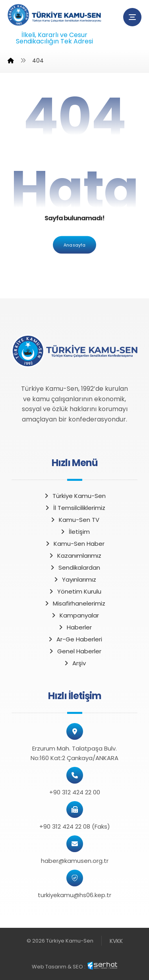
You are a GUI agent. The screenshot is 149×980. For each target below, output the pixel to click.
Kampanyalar (75, 615)
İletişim (75, 532)
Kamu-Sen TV (74, 520)
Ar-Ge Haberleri (75, 639)
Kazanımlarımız (75, 556)
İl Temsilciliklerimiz (75, 508)
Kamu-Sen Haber (74, 544)
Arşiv (74, 663)
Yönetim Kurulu (75, 591)
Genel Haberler (75, 651)
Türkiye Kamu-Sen (74, 496)
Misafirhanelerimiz (74, 603)
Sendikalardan (75, 567)
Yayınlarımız (74, 579)
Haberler (75, 627)
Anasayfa (74, 245)
